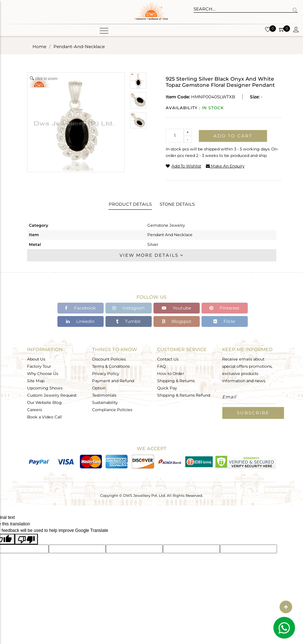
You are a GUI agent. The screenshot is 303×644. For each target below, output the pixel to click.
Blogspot (177, 321)
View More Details (152, 255)
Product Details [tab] (130, 204)
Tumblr (128, 321)
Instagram (129, 308)
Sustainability (105, 402)
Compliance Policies (112, 410)
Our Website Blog (44, 402)
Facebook (80, 308)
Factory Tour (39, 366)
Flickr (224, 321)
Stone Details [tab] (177, 204)
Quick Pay (167, 388)
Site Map (36, 381)
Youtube (176, 308)
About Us (36, 359)
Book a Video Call (44, 417)
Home (39, 46)
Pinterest (224, 308)
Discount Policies (109, 359)
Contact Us (168, 359)
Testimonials (104, 395)
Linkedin (80, 321)
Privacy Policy (106, 374)
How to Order (170, 374)
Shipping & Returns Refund (184, 395)
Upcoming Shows (45, 388)
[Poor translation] (26, 539)
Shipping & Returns (176, 381)
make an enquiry (225, 166)
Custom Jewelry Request (52, 395)
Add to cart (233, 136)
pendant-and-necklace (79, 46)
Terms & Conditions (111, 366)
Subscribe (253, 413)
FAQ (161, 366)
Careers (34, 410)
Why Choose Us (43, 374)
